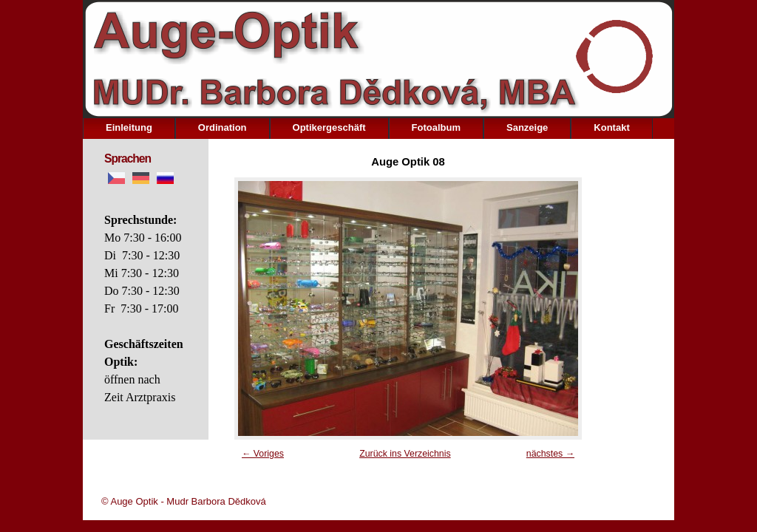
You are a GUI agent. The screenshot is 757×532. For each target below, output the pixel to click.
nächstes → (550, 454)
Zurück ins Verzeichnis (405, 454)
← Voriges (263, 454)
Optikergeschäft (329, 127)
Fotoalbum (436, 127)
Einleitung (129, 127)
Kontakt (611, 127)
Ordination (223, 127)
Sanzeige (527, 127)
